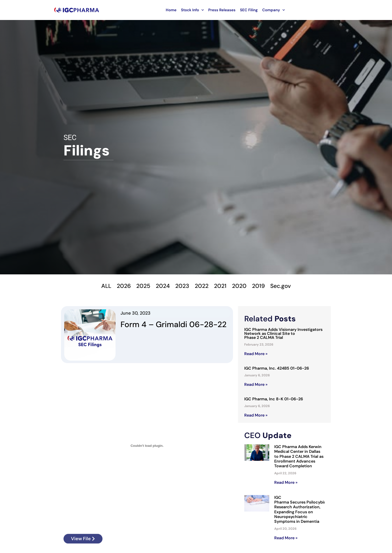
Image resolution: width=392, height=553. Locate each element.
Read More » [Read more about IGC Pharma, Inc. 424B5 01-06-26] (256, 385)
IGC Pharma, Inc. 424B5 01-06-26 (277, 369)
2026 (120, 286)
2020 (241, 286)
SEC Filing (249, 10)
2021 (221, 286)
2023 (182, 286)
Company (273, 10)
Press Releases (222, 10)
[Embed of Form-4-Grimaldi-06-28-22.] (147, 446)
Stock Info (192, 10)
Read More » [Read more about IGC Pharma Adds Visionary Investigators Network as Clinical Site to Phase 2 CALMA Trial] (256, 354)
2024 (161, 286)
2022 (202, 286)
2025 (141, 286)
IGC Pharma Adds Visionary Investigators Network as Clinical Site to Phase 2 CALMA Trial (283, 334)
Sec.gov (284, 286)
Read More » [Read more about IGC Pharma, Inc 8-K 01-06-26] (256, 416)
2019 (261, 286)
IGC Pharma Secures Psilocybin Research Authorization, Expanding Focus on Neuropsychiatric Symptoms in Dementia (300, 510)
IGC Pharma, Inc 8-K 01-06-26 (274, 400)
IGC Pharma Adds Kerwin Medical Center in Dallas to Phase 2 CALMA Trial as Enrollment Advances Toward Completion (299, 457)
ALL (102, 286)
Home (171, 10)
